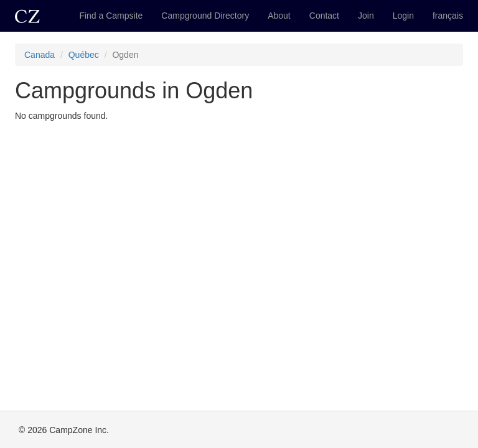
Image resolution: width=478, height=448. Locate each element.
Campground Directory (205, 16)
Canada (40, 55)
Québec (84, 55)
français (448, 16)
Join (366, 16)
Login (403, 16)
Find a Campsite (111, 16)
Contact (324, 16)
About (279, 16)
